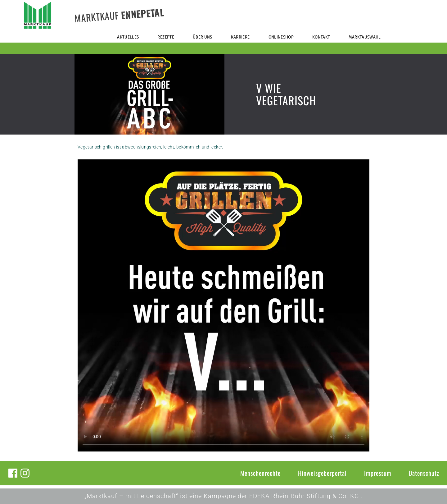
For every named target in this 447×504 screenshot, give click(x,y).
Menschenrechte (260, 473)
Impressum (378, 473)
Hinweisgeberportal (322, 473)
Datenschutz (424, 473)
